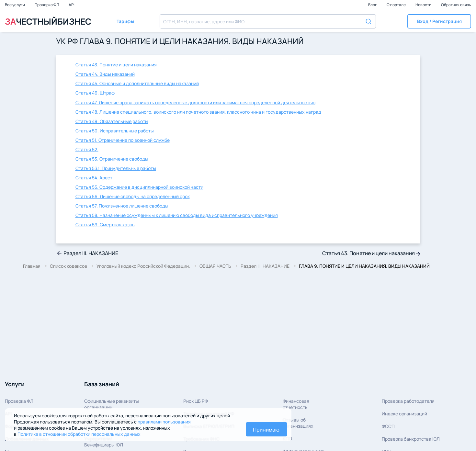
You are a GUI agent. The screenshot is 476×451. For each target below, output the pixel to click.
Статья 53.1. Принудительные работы (116, 168)
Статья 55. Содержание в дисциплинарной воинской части (139, 187)
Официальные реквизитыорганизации (112, 404)
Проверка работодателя (408, 401)
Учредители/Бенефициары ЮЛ (104, 442)
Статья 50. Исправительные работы (115, 131)
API (72, 5)
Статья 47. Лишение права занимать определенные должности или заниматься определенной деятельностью (195, 102)
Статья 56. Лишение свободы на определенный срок (133, 196)
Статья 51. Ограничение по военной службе (123, 140)
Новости (424, 5)
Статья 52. (87, 149)
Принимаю (266, 430)
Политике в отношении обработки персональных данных (79, 434)
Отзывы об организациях (298, 423)
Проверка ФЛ (47, 5)
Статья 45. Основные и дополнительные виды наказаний (137, 83)
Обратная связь (456, 5)
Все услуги (15, 5)
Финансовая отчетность (296, 404)
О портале (397, 5)
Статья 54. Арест (94, 178)
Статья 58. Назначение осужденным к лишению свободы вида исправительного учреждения (177, 215)
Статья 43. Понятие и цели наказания (116, 65)
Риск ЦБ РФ (196, 401)
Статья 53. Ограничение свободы (112, 159)
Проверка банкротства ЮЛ (411, 439)
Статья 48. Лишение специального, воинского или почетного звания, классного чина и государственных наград (198, 112)
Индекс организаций (404, 414)
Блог (373, 5)
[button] (439, 21)
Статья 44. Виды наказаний (105, 74)
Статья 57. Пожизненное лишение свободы (122, 206)
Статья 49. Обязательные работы (112, 121)
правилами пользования (164, 422)
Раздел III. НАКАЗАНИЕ (87, 253)
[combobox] (268, 21)
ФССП (388, 426)
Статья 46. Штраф (95, 93)
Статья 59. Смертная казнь (105, 225)
